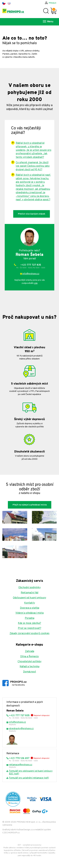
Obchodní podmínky (29, 588)
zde (36, 283)
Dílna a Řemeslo (29, 657)
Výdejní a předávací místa (29, 613)
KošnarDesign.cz (25, 830)
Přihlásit (53, 3)
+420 (31, 266)
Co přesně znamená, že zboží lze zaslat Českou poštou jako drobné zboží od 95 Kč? (33, 166)
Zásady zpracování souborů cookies (29, 634)
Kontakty (30, 603)
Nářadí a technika (29, 667)
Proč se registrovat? (30, 628)
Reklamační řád (29, 593)
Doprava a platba (30, 608)
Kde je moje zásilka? (29, 623)
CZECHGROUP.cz (11, 833)
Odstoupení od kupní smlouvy (29, 598)
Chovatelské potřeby (29, 662)
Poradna (30, 618)
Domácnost (30, 672)
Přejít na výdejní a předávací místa (30, 505)
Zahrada (30, 651)
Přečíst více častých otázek (32, 214)
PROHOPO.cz (18, 683)
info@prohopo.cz (31, 274)
